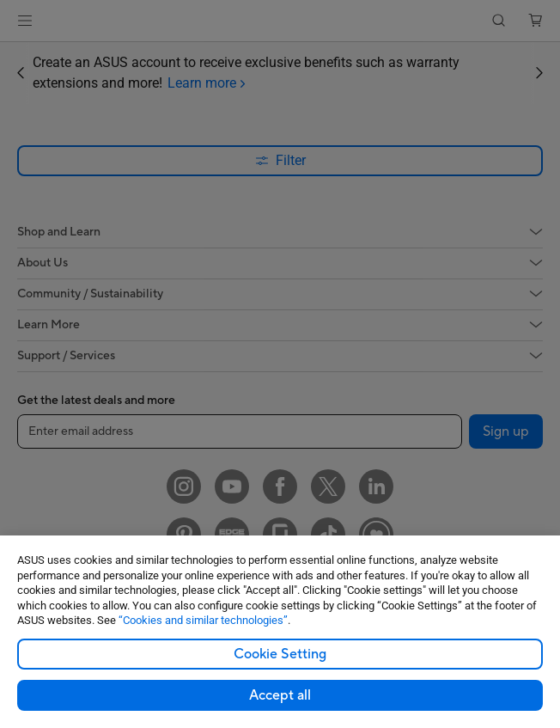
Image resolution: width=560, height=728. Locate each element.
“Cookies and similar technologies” (203, 620)
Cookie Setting (280, 654)
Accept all (280, 695)
